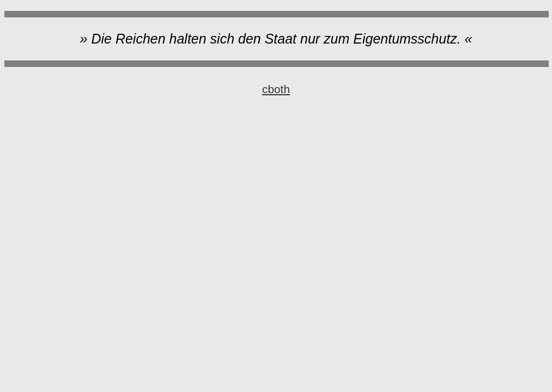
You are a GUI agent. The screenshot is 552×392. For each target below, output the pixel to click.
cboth (276, 89)
